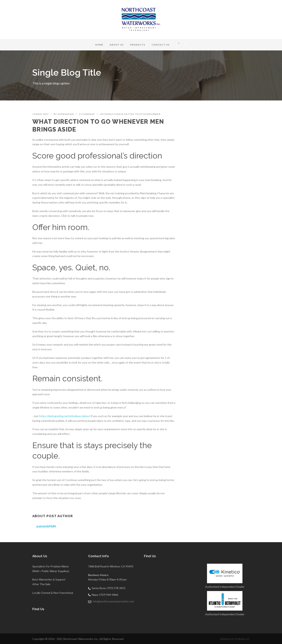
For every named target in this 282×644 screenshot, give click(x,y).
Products (138, 45)
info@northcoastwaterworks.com (113, 601)
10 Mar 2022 (40, 114)
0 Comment (87, 114)
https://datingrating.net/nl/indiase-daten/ (65, 416)
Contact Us (160, 45)
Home (99, 45)
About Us (117, 45)
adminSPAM (66, 114)
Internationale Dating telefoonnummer (130, 114)
